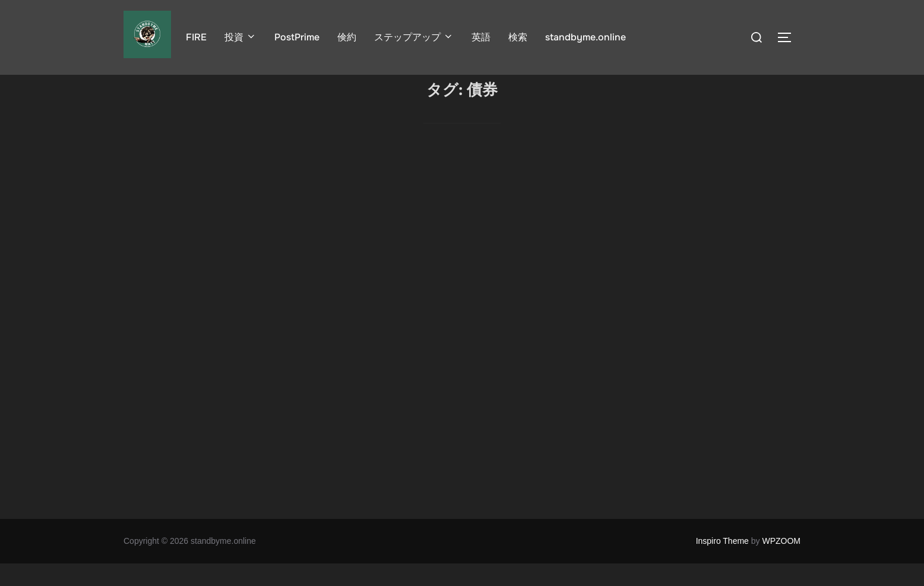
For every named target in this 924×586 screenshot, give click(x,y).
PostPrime (297, 37)
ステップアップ (414, 37)
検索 (518, 37)
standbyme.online (586, 37)
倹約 (347, 37)
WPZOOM (781, 563)
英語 (481, 37)
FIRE (196, 37)
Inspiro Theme (722, 563)
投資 (241, 37)
